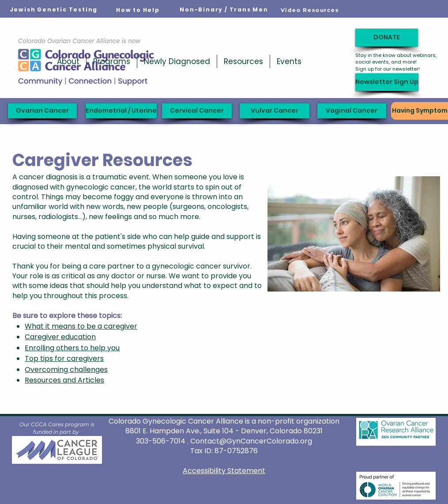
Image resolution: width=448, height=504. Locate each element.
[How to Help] (138, 10)
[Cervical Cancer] (197, 111)
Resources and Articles (64, 380)
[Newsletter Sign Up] (387, 82)
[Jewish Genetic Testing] (54, 10)
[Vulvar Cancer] (275, 111)
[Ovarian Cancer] (42, 111)
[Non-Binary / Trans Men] (224, 10)
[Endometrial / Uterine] (121, 111)
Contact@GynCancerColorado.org (251, 441)
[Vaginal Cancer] (352, 111)
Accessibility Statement (224, 471)
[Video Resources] (310, 10)
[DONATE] (387, 38)
